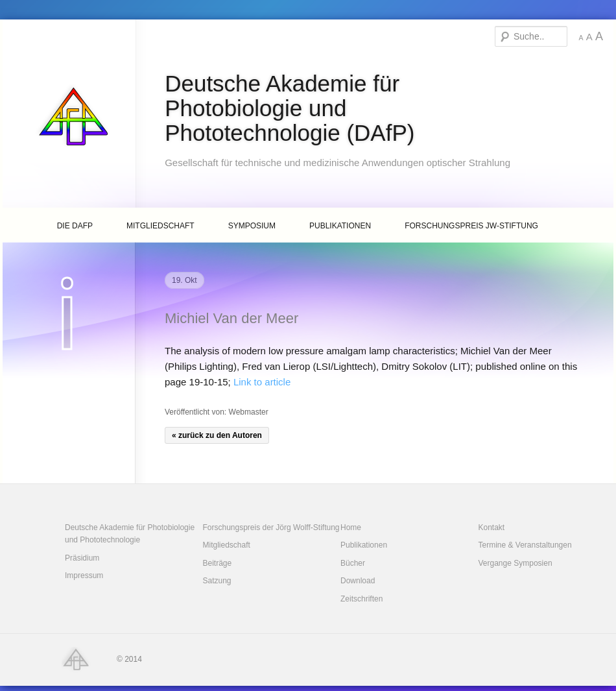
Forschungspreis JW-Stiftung (471, 226)
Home (351, 527)
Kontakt (492, 527)
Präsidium (82, 558)
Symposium (252, 226)
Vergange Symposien (515, 563)
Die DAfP (75, 226)
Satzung (217, 581)
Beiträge (218, 563)
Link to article (262, 382)
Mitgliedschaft (160, 226)
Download (358, 581)
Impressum (84, 576)
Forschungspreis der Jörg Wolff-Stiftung (271, 527)
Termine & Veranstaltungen (525, 545)
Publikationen (340, 226)
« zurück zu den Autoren (217, 435)
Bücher (353, 563)
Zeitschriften (361, 599)
